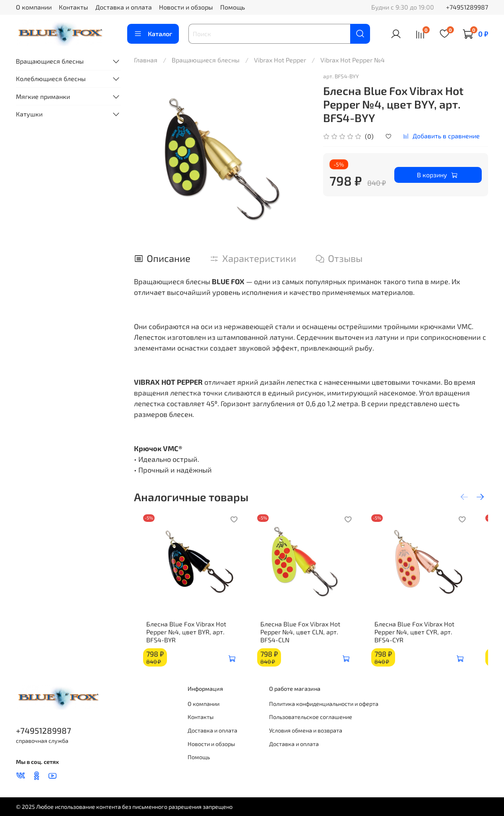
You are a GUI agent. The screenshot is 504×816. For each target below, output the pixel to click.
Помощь (233, 7)
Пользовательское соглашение (311, 717)
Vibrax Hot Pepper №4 (353, 60)
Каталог (153, 34)
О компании (34, 7)
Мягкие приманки (43, 96)
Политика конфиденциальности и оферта (324, 704)
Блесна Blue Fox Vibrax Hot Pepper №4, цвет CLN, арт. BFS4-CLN (311, 640)
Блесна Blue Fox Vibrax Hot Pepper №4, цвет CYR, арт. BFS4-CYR (433, 640)
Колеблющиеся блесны (51, 78)
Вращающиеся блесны (206, 60)
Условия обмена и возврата (306, 730)
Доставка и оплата (124, 7)
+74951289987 (467, 7)
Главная (146, 60)
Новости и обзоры (186, 7)
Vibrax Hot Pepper (280, 60)
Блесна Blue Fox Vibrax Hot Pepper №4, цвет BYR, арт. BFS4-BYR (180, 640)
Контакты (74, 7)
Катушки (29, 114)
